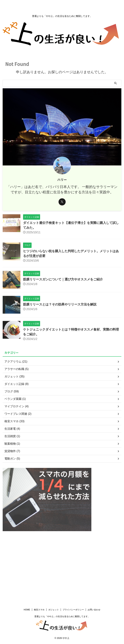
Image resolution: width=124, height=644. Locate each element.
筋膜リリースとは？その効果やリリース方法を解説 (60, 304)
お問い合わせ (94, 545)
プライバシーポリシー (73, 545)
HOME (27, 545)
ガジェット (54, 545)
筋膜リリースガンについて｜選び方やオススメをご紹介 (63, 279)
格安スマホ (39, 545)
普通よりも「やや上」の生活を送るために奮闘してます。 (62, 552)
